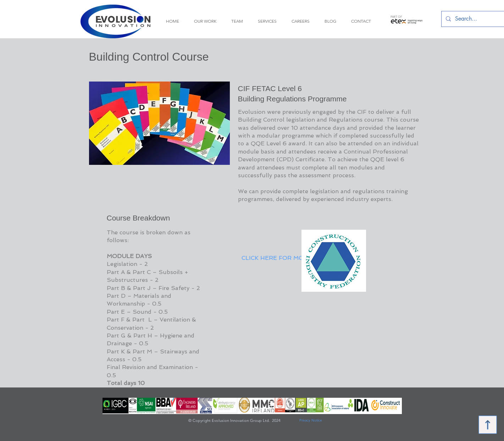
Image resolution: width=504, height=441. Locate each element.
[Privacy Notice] (311, 421)
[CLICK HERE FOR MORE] (277, 258)
